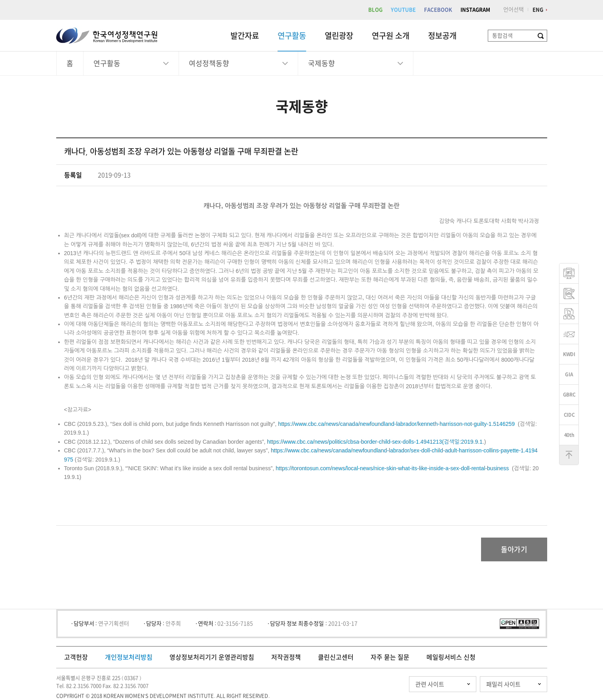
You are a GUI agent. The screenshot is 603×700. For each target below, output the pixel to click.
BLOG (375, 10)
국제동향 (321, 63)
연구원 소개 (391, 36)
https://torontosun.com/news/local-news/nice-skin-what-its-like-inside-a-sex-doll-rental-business (392, 468)
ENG (538, 10)
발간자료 (245, 36)
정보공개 (442, 36)
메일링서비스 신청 (451, 657)
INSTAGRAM (475, 10)
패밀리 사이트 (503, 684)
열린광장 (339, 36)
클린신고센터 (336, 657)
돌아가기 (514, 549)
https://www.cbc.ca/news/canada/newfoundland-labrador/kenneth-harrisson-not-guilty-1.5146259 (396, 424)
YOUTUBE (403, 10)
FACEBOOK (438, 10)
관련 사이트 (430, 684)
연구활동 (292, 36)
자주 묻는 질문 (390, 657)
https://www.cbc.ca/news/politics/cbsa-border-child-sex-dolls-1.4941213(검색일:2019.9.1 (375, 442)
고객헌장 (76, 657)
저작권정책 (286, 657)
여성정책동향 (209, 63)
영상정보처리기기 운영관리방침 (212, 657)
